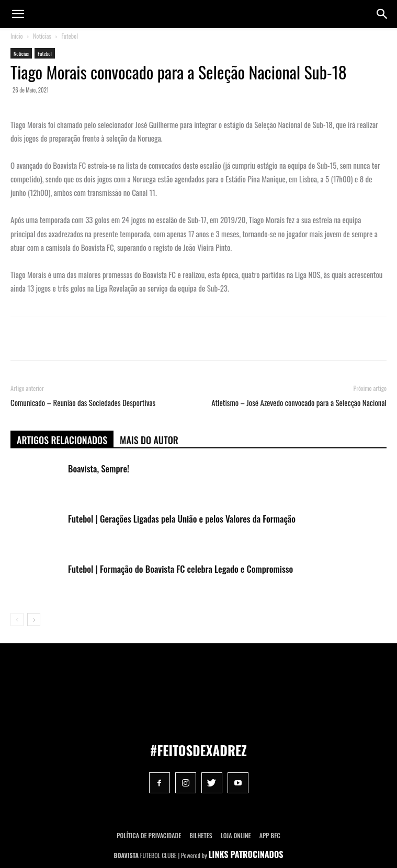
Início (17, 36)
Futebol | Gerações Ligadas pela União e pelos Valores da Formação (182, 519)
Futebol (70, 36)
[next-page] (34, 620)
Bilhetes (201, 835)
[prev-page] (17, 620)
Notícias (42, 36)
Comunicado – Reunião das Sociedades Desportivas (83, 403)
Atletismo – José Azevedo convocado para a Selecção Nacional (299, 403)
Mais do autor (149, 440)
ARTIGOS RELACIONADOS (62, 440)
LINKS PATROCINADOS (246, 854)
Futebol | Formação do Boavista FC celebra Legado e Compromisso (180, 569)
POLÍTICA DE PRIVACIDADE (149, 835)
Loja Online (236, 835)
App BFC (270, 835)
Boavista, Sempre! (99, 468)
